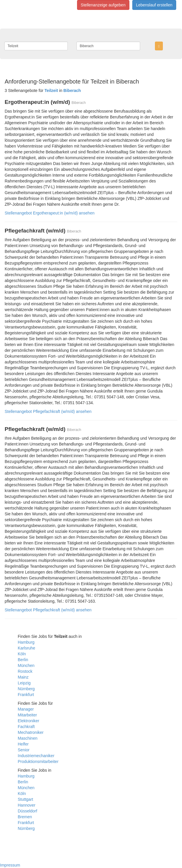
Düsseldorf (27, 811)
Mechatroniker (31, 732)
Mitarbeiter (27, 715)
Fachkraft (26, 727)
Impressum (10, 865)
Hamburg (26, 642)
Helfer (23, 744)
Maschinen (28, 738)
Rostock (25, 671)
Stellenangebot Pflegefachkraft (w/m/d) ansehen (48, 411)
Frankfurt (26, 695)
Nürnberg (26, 689)
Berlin (23, 660)
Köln (22, 654)
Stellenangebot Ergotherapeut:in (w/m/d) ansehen (50, 213)
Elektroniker (28, 721)
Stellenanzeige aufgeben (103, 5)
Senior (24, 750)
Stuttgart (25, 799)
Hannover (27, 805)
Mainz (23, 677)
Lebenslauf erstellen (154, 5)
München (26, 665)
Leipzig (24, 683)
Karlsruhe (26, 648)
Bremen (25, 817)
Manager (26, 709)
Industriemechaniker (36, 756)
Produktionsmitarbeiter (38, 762)
